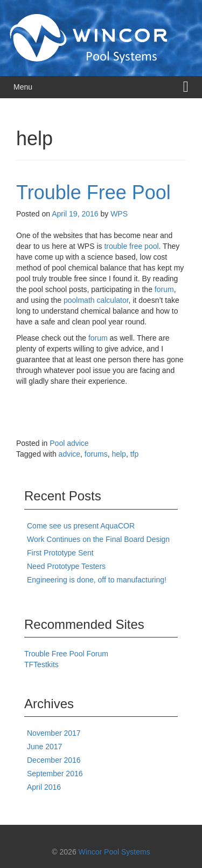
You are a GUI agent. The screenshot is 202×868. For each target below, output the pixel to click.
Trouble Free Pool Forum (66, 654)
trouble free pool (131, 246)
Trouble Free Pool (93, 192)
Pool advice (69, 443)
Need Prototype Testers (66, 566)
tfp (135, 454)
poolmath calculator (96, 300)
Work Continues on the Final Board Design (98, 539)
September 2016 (55, 774)
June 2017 (44, 747)
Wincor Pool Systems (114, 852)
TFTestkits (41, 664)
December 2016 (54, 760)
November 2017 (54, 733)
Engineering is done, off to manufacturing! (97, 580)
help (119, 454)
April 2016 (44, 787)
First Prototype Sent (60, 553)
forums (96, 454)
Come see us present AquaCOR (81, 526)
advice (69, 454)
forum (164, 289)
